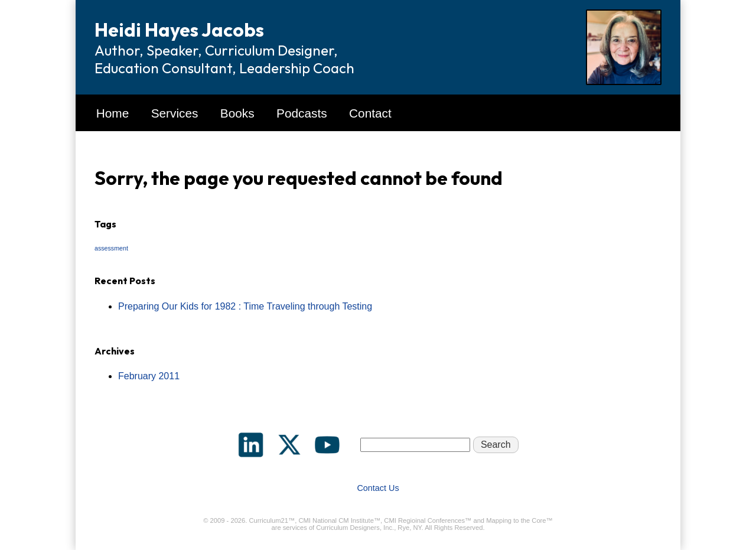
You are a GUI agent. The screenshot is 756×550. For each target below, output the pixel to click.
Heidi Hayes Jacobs (179, 30)
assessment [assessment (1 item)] (111, 248)
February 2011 (149, 376)
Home (113, 113)
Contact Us (378, 488)
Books (237, 113)
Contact (370, 113)
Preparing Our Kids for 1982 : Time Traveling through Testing (245, 306)
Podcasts (302, 113)
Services (175, 113)
